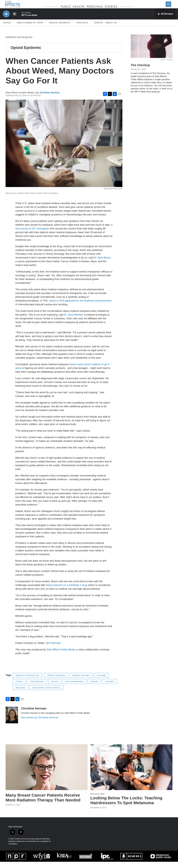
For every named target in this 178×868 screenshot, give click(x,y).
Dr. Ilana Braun (102, 264)
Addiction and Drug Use (19, 43)
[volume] (15, 20)
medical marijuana (56, 682)
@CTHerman (53, 649)
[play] (6, 20)
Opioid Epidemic (26, 54)
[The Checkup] (152, 52)
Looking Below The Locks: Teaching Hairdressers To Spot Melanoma (126, 807)
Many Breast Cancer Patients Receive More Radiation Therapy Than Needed (43, 804)
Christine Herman (50, 99)
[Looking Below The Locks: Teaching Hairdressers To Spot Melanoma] (131, 773)
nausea (55, 688)
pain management (74, 688)
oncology (101, 682)
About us (111, 29)
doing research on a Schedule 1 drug (66, 591)
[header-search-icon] (171, 7)
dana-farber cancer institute (46, 694)
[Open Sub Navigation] (13, 29)
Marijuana (20, 694)
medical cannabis (81, 682)
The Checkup (140, 71)
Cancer (19, 688)
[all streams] (165, 20)
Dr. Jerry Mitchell (73, 321)
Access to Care (97, 800)
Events (98, 29)
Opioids (94, 688)
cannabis (110, 688)
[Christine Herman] (12, 721)
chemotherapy (37, 688)
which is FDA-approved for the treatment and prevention (81, 307)
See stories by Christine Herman (40, 724)
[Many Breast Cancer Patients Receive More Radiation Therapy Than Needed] (47, 773)
